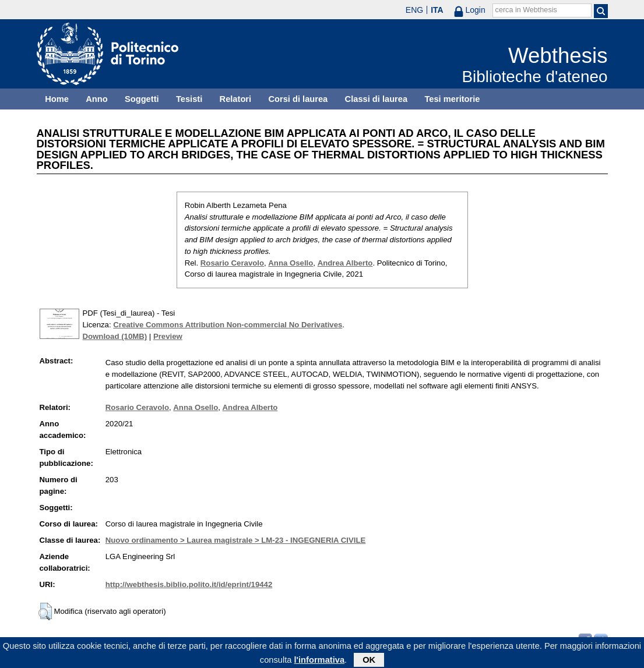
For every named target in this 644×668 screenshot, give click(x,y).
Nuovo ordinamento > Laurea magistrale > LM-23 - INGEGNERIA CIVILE (236, 540)
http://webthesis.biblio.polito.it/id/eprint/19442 (189, 584)
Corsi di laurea (298, 99)
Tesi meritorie (452, 99)
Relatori (236, 99)
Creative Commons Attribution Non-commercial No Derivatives (228, 325)
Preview (168, 336)
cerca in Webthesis (526, 10)
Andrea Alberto (345, 263)
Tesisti (189, 99)
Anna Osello (291, 263)
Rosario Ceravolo (232, 263)
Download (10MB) (115, 336)
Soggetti (142, 99)
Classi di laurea (376, 99)
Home (57, 99)
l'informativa (319, 662)
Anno (96, 99)
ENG (414, 10)
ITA (437, 10)
